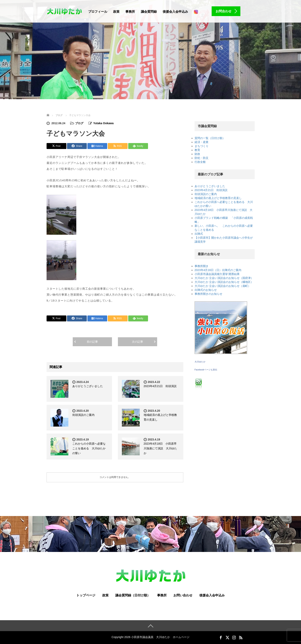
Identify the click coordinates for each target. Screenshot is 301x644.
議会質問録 (149, 12)
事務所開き (202, 266)
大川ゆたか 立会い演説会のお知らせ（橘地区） (224, 282)
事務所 (130, 12)
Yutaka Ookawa (103, 123)
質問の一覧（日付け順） (210, 138)
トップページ (86, 595)
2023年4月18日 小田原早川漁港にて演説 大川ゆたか (160, 448)
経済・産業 (202, 142)
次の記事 (138, 342)
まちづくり (202, 146)
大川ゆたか (200, 362)
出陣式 (199, 234)
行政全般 (200, 162)
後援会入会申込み (175, 12)
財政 (197, 154)
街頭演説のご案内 (83, 415)
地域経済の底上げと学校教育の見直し (218, 198)
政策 (116, 12)
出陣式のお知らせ (206, 290)
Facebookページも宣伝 (206, 370)
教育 (197, 150)
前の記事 (92, 342)
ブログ (79, 123)
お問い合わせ (183, 595)
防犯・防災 (202, 158)
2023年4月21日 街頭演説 (160, 386)
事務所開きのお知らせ (208, 294)
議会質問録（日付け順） (133, 595)
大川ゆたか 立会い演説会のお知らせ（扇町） (223, 286)
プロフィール (98, 12)
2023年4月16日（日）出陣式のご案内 (218, 270)
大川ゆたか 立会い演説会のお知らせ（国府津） (224, 278)
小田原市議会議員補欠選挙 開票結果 (217, 274)
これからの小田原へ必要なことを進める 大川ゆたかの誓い (89, 448)
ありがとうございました (88, 386)
